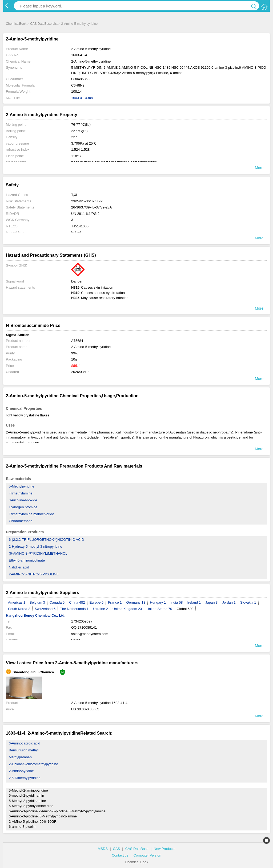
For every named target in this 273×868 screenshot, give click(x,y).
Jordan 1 (229, 602)
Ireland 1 (194, 602)
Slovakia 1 (248, 602)
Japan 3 (211, 602)
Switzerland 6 (45, 609)
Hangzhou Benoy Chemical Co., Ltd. (36, 615)
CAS (117, 849)
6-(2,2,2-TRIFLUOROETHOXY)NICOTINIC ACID (46, 540)
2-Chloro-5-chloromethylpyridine (33, 764)
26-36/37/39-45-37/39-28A (92, 207)
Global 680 (185, 609)
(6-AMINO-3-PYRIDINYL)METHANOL (38, 553)
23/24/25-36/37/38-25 (88, 201)
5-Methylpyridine (21, 486)
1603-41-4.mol (82, 98)
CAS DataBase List (44, 24)
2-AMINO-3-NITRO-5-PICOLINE (34, 574)
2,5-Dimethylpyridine (25, 778)
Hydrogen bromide (23, 507)
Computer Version (147, 855)
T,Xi (74, 195)
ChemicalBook (16, 24)
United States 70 (159, 609)
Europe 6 (97, 602)
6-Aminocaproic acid (25, 743)
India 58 (176, 602)
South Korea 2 (19, 609)
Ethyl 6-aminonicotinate (27, 560)
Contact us (120, 855)
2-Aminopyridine (21, 771)
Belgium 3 (37, 602)
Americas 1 (17, 602)
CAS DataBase (137, 849)
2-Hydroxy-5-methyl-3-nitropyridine (35, 546)
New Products (164, 849)
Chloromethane (21, 521)
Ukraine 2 (101, 609)
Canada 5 (57, 602)
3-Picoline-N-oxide (23, 500)
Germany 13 (136, 602)
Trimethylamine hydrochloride (31, 514)
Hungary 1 (158, 602)
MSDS (103, 849)
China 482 (77, 602)
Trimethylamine (21, 493)
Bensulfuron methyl (24, 750)
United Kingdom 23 (127, 609)
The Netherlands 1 (74, 609)
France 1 (115, 602)
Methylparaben (20, 757)
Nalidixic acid (19, 567)
